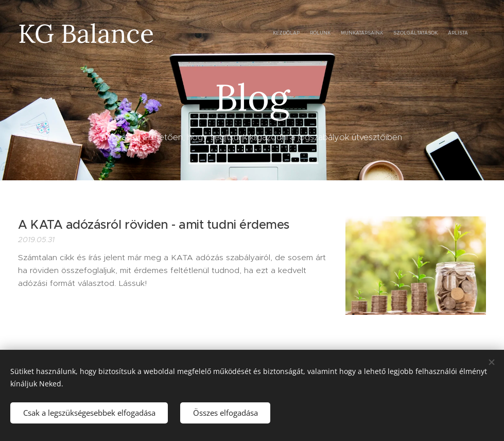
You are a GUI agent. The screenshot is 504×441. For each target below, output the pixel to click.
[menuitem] (425, 33)
